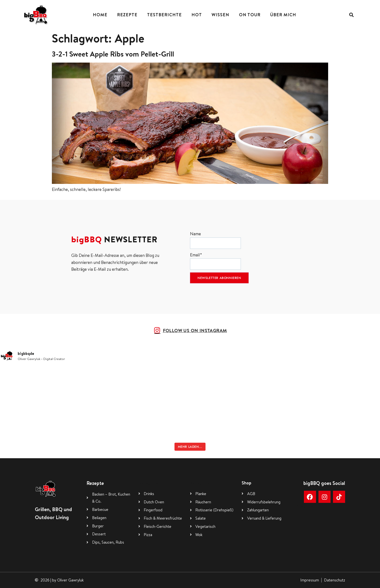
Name (215, 240)
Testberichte (164, 15)
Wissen (220, 15)
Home (100, 15)
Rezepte (127, 15)
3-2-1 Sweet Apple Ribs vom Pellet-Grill (113, 54)
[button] (351, 15)
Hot (197, 15)
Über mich (283, 15)
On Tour (250, 15)
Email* (215, 261)
